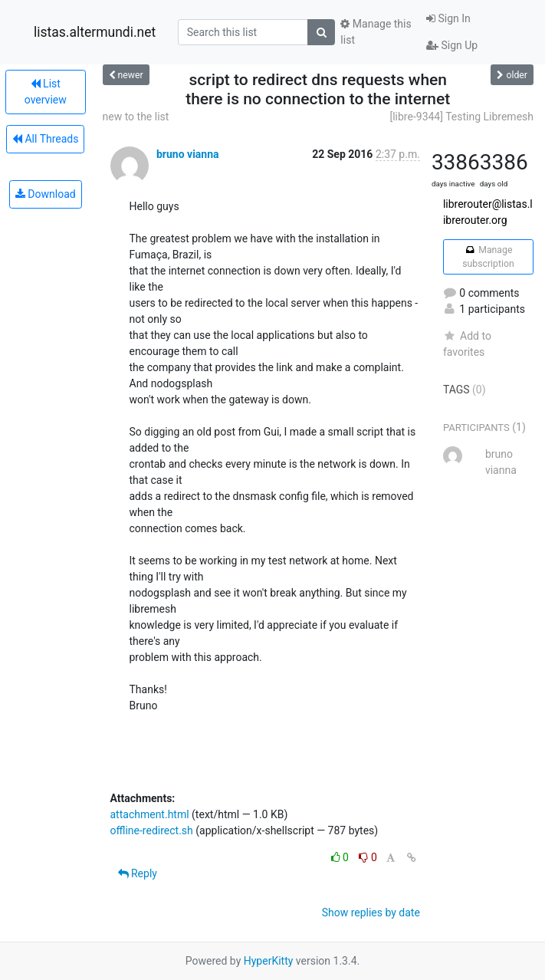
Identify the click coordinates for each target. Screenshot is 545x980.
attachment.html (150, 814)
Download (46, 194)
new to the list (136, 117)
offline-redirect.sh (152, 830)
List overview (46, 92)
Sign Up (452, 45)
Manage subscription (488, 257)
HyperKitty (269, 961)
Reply (138, 873)
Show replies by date (371, 913)
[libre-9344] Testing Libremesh (461, 117)
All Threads (45, 139)
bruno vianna (188, 154)
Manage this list (376, 32)
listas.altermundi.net (95, 32)
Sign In (448, 18)
